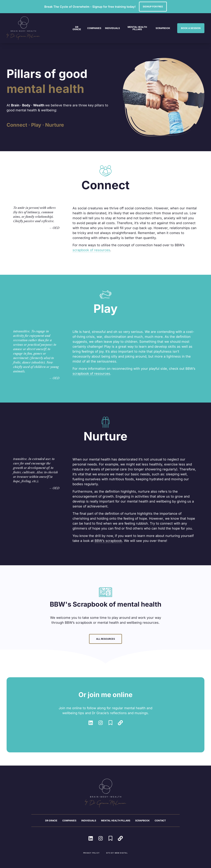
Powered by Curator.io (31, 737)
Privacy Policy (91, 853)
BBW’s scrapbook (108, 541)
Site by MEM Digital (117, 853)
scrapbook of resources (91, 250)
